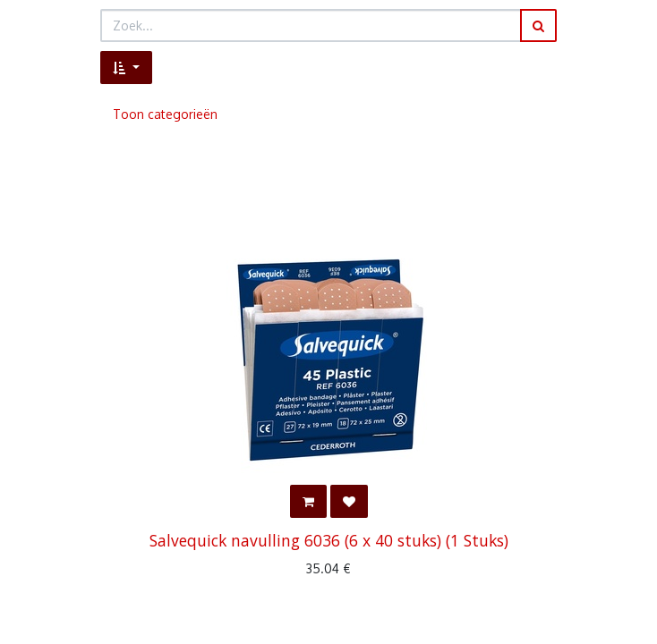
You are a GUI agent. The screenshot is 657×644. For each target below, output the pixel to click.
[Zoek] (538, 25)
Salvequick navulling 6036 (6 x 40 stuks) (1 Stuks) (329, 540)
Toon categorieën (165, 114)
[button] (126, 68)
